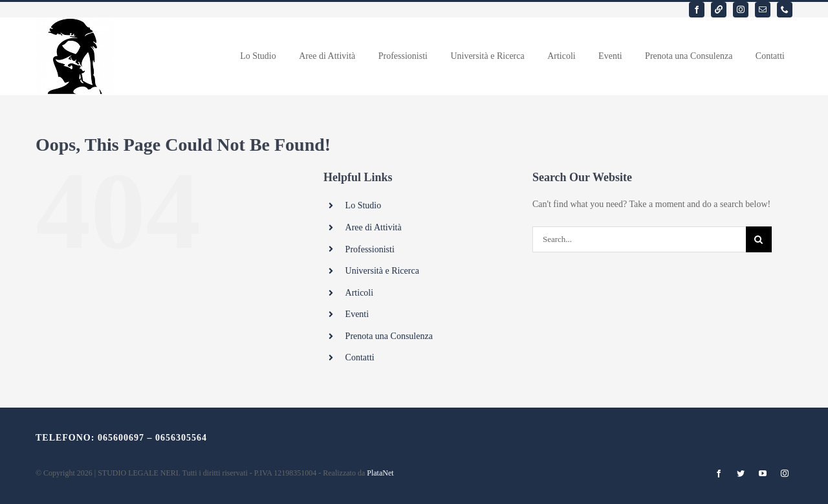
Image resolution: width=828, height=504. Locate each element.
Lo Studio (364, 205)
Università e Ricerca (382, 271)
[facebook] (697, 10)
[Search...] (639, 239)
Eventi (357, 314)
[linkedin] (719, 10)
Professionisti (370, 249)
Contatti (360, 357)
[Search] (759, 239)
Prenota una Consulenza (389, 336)
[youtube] (763, 474)
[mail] (763, 10)
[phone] (785, 10)
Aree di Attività (374, 227)
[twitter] (741, 474)
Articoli (360, 293)
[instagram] (741, 10)
